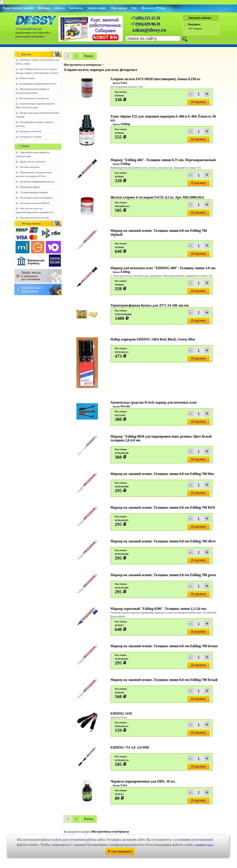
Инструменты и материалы (34, 98)
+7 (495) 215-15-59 (145, 18)
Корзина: (194, 24)
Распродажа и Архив (30, 137)
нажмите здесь (204, 845)
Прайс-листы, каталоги (33, 162)
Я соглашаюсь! (120, 851)
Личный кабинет (200, 18)
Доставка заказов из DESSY (35, 203)
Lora (124, 83)
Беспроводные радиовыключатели (38, 84)
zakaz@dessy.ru (149, 30)
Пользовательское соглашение (36, 198)
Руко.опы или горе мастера (34, 218)
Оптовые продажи (30, 167)
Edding (125, 124)
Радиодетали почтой (30, 131)
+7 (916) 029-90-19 (145, 24)
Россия (125, 406)
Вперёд (89, 56)
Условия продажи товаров (34, 192)
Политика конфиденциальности (37, 182)
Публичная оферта (30, 187)
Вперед (89, 819)
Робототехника (27, 78)
